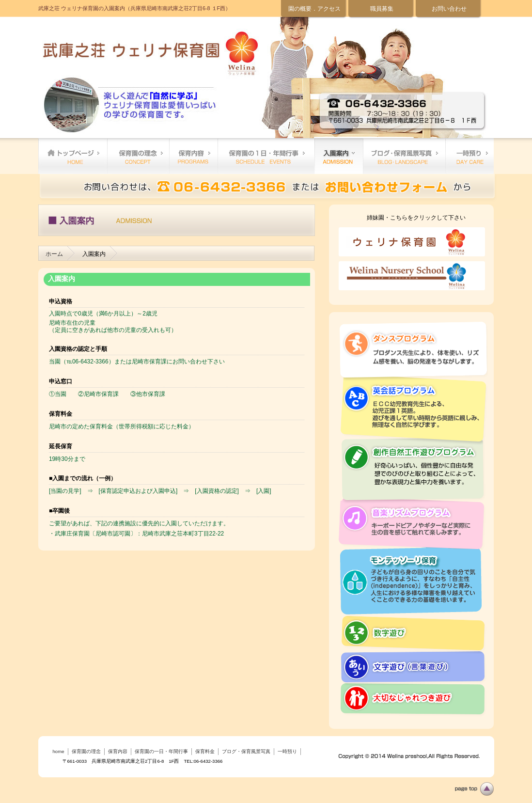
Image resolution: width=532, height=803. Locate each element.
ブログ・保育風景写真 (404, 156)
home (73, 156)
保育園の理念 (138, 156)
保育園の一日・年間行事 (266, 156)
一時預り (469, 156)
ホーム (54, 254)
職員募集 (382, 9)
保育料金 (339, 156)
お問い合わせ (449, 9)
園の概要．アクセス (314, 9)
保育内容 (193, 156)
